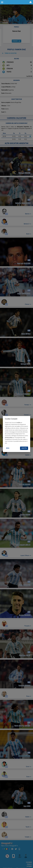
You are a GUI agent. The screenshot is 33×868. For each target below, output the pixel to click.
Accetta (24, 448)
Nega (8, 448)
